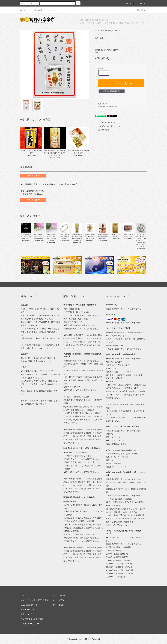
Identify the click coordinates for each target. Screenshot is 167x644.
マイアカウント (59, 595)
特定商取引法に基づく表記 (107, 107)
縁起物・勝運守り (115, 31)
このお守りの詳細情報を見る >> (111, 91)
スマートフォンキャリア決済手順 (35, 600)
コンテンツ (51, 10)
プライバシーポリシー (30, 624)
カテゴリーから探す (35, 10)
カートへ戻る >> (33, 176)
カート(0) (141, 4)
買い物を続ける (102, 130)
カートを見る (58, 600)
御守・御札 (104, 31)
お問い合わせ (139, 10)
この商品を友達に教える (105, 123)
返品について (103, 104)
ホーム (23, 10)
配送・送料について (29, 609)
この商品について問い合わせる (108, 126)
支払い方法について (29, 605)
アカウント (126, 4)
